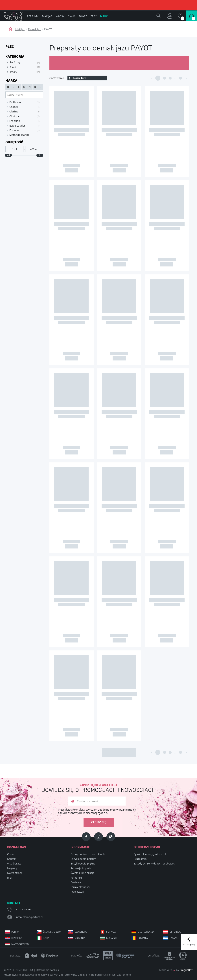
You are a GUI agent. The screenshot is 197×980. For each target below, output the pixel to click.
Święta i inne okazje (82, 873)
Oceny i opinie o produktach (88, 854)
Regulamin (140, 859)
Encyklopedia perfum (83, 859)
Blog (10, 878)
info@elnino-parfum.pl (29, 917)
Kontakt (12, 859)
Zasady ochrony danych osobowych (155, 863)
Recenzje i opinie (81, 868)
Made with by (176, 970)
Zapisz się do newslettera (98, 788)
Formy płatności (80, 887)
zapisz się (99, 822)
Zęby (94, 16)
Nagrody (12, 868)
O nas (11, 854)
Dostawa (76, 882)
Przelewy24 (77, 892)
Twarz (83, 16)
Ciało (71, 16)
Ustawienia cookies (47, 970)
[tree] (22, 67)
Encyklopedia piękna (83, 863)
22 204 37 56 (23, 909)
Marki (104, 16)
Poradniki (76, 878)
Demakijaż (34, 29)
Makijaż (20, 29)
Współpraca (14, 863)
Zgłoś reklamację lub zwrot (150, 854)
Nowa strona (15, 873)
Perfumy (33, 16)
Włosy (60, 16)
